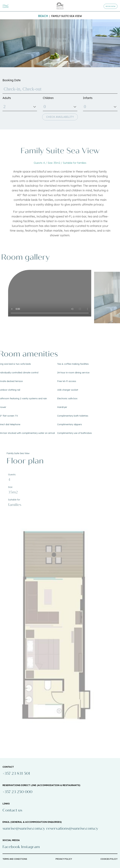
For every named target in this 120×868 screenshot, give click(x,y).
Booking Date (12, 80)
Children (48, 98)
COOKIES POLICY (109, 859)
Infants (88, 98)
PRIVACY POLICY (64, 859)
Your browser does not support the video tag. (55, 293)
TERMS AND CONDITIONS (15, 859)
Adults (7, 98)
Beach (43, 16)
